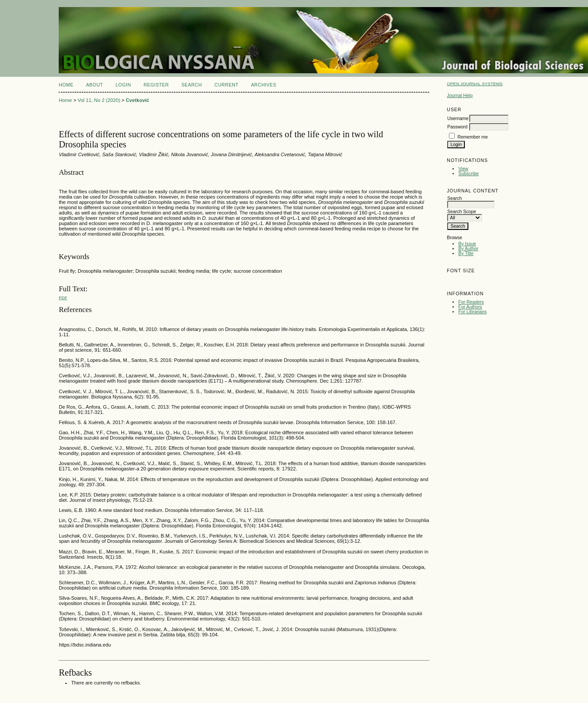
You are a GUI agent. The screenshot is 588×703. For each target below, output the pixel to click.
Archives (264, 85)
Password (457, 127)
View (463, 169)
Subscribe (468, 174)
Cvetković (138, 100)
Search (192, 85)
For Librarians (472, 312)
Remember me (473, 137)
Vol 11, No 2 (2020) (99, 100)
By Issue (467, 244)
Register (156, 85)
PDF (63, 298)
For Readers (471, 302)
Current (226, 85)
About (94, 85)
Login (123, 85)
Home (66, 85)
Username (458, 118)
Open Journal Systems (475, 84)
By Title (466, 254)
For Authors (470, 307)
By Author (468, 249)
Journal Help (460, 96)
